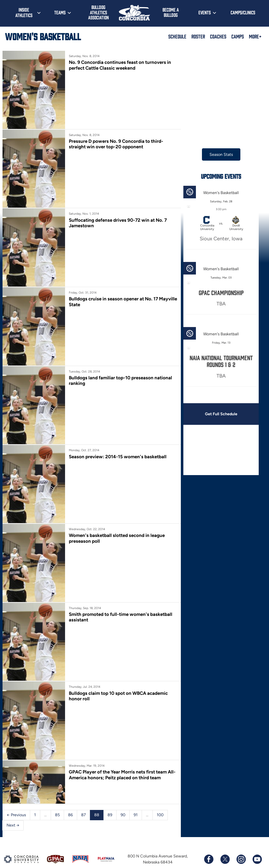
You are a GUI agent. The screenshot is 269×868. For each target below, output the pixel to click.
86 (70, 786)
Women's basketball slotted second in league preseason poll (115, 520)
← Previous (16, 786)
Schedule (177, 36)
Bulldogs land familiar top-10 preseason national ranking (118, 369)
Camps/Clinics (243, 12)
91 (136, 786)
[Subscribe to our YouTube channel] (257, 831)
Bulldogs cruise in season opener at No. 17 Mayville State (111, 293)
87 (84, 786)
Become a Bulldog (171, 12)
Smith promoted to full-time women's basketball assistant (107, 596)
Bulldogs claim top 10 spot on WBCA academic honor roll (116, 672)
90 (123, 786)
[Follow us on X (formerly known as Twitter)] (225, 831)
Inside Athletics (24, 12)
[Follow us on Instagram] (241, 831)
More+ (255, 36)
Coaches (218, 36)
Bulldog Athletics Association (98, 12)
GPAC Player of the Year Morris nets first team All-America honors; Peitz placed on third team (117, 748)
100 (160, 786)
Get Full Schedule (214, 414)
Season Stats (214, 154)
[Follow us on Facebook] (209, 831)
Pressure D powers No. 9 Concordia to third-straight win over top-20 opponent (114, 141)
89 (110, 786)
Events (205, 12)
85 (57, 786)
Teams (60, 12)
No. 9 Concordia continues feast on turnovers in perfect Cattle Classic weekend (118, 65)
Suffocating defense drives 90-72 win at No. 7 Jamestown (116, 217)
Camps (238, 36)
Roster (198, 36)
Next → (13, 797)
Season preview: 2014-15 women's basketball (115, 442)
